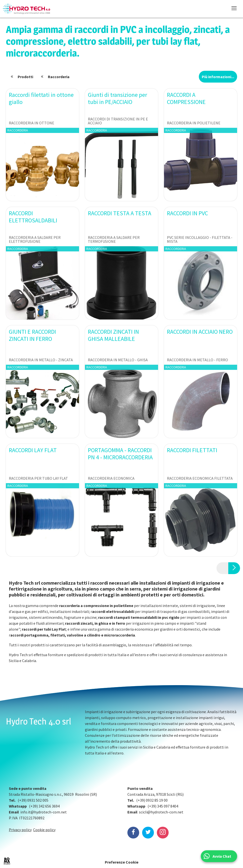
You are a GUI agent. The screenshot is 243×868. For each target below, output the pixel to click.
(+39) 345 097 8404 (163, 806)
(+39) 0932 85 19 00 (152, 800)
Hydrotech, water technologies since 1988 (27, 9)
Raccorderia (59, 77)
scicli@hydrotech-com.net (161, 812)
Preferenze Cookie (122, 862)
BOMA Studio (7, 861)
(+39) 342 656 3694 (44, 806)
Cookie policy (44, 830)
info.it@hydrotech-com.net (44, 812)
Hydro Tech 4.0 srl (39, 721)
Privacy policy (20, 830)
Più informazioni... (218, 77)
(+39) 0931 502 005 (33, 800)
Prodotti (25, 77)
